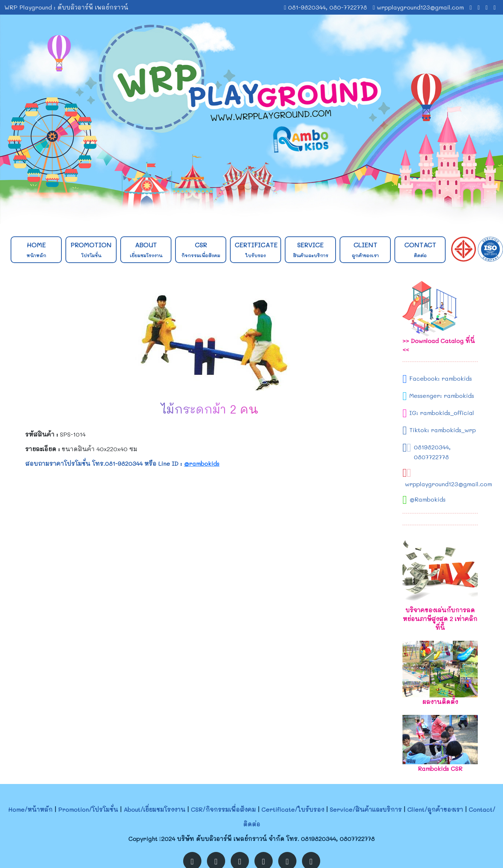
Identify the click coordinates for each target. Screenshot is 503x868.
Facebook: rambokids (441, 378)
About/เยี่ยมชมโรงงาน (154, 809)
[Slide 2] (258, 214)
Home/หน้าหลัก (30, 809)
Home (36, 249)
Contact (420, 249)
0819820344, (432, 447)
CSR (201, 249)
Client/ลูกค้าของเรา (435, 809)
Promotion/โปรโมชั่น (88, 809)
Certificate (256, 249)
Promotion (91, 249)
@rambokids (202, 463)
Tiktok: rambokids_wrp (443, 430)
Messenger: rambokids (442, 395)
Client (365, 249)
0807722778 (431, 457)
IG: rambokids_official (442, 413)
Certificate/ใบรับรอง (293, 809)
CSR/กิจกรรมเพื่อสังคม (223, 809)
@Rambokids (428, 499)
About (146, 249)
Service (311, 249)
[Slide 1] (245, 214)
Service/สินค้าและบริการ (366, 809)
